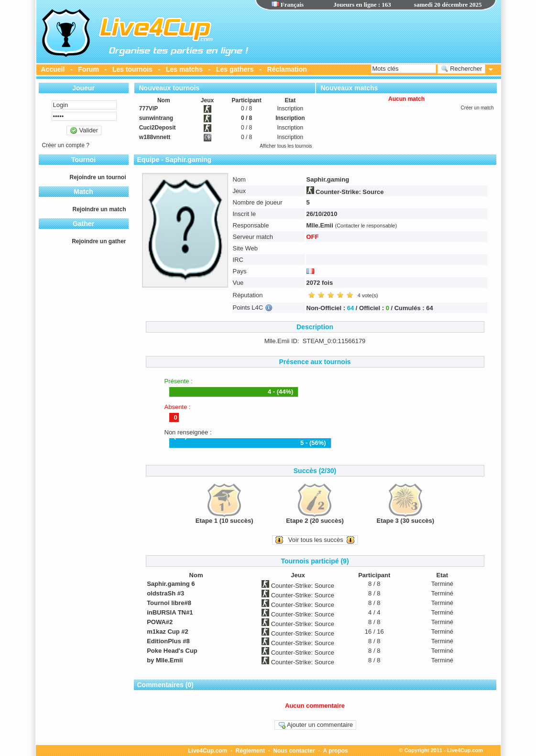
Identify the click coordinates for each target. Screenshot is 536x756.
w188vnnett (155, 137)
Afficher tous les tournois (286, 146)
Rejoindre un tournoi (98, 177)
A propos (336, 751)
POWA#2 (160, 622)
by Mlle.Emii (165, 660)
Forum (88, 69)
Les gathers (235, 69)
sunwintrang (156, 118)
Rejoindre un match (99, 209)
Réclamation (287, 69)
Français (288, 5)
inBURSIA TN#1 (170, 612)
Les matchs (184, 69)
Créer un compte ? (66, 145)
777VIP (148, 108)
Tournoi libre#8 (169, 603)
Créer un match (477, 108)
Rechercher (462, 69)
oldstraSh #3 (165, 593)
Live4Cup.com (208, 751)
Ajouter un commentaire (315, 725)
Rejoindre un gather (99, 241)
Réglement (250, 751)
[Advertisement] (376, 36)
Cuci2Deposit (158, 128)
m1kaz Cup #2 (168, 632)
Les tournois (132, 69)
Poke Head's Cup (172, 651)
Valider (84, 130)
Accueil (53, 69)
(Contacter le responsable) (366, 226)
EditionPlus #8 (168, 641)
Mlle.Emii (320, 225)
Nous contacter (294, 751)
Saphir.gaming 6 (171, 584)
